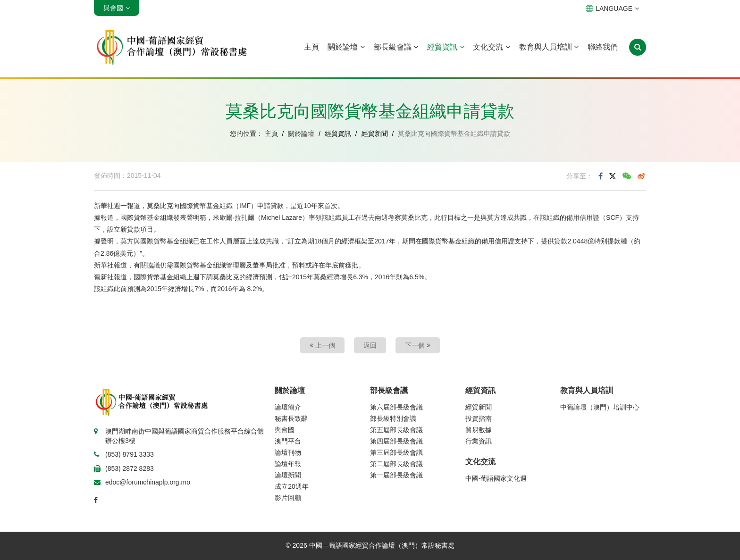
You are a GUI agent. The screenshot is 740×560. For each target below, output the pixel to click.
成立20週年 (292, 486)
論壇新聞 (288, 475)
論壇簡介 (288, 407)
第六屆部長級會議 (396, 407)
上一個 (322, 345)
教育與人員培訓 (549, 47)
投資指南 (479, 418)
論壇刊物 (288, 452)
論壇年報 (288, 464)
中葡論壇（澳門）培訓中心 (600, 407)
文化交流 (491, 47)
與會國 (285, 430)
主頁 (311, 47)
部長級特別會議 (393, 418)
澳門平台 (288, 441)
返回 (370, 345)
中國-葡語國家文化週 (496, 478)
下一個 (418, 345)
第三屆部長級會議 (396, 452)
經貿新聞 (375, 134)
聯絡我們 (603, 47)
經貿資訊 (446, 47)
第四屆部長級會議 (396, 441)
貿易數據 (479, 430)
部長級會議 (396, 47)
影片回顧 (288, 498)
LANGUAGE (612, 8)
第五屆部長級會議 (396, 430)
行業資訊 (479, 441)
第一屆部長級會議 (396, 475)
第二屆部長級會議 (396, 464)
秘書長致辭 (291, 418)
